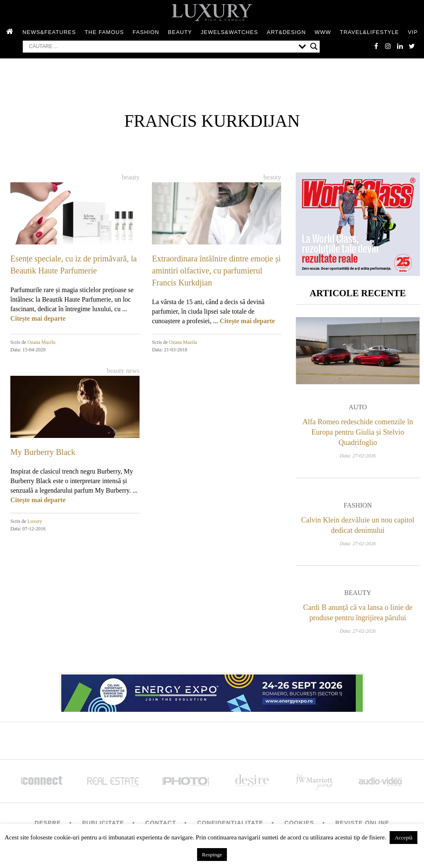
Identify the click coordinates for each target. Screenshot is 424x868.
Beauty (180, 33)
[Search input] (162, 47)
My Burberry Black (43, 452)
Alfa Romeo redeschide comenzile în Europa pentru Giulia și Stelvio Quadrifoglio (358, 434)
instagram (387, 46)
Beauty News (123, 371)
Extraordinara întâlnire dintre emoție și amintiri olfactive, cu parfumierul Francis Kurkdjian (216, 271)
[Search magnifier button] (314, 47)
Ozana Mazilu (41, 343)
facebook (374, 46)
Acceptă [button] (404, 838)
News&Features (49, 33)
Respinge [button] (212, 855)
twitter (412, 46)
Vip (413, 33)
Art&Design (286, 33)
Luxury (35, 522)
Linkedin (399, 46)
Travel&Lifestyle (370, 33)
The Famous (105, 33)
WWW (323, 33)
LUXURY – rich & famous (212, 12)
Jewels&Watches (229, 33)
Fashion (146, 33)
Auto (358, 409)
